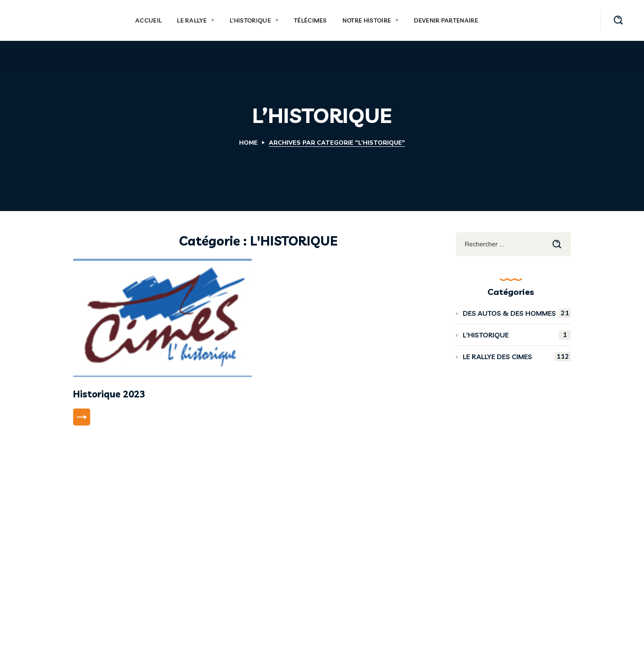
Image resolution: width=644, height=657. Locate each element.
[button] (618, 20)
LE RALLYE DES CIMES (517, 357)
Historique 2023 (109, 394)
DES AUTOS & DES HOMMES (517, 313)
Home (248, 143)
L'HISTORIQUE (517, 335)
